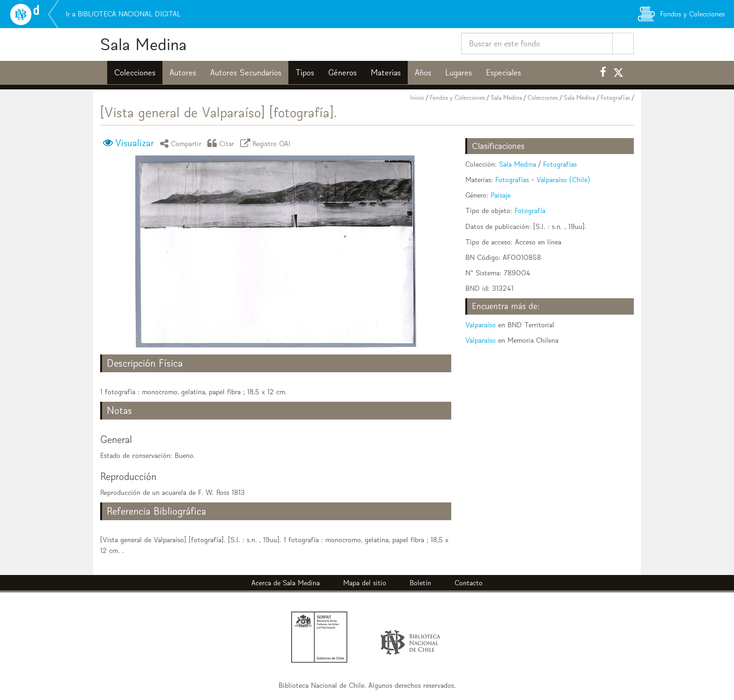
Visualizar (135, 143)
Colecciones (135, 73)
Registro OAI (267, 143)
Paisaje (501, 195)
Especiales (503, 73)
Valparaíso (481, 325)
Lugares (459, 73)
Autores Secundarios (246, 73)
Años (423, 73)
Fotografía (530, 210)
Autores (183, 73)
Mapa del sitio (365, 583)
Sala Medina (143, 44)
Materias (386, 73)
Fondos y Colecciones (457, 98)
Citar (222, 143)
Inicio (417, 98)
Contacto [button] (469, 583)
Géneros (342, 73)
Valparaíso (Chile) (563, 180)
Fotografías (615, 98)
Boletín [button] (420, 583)
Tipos (305, 73)
